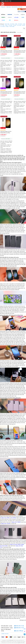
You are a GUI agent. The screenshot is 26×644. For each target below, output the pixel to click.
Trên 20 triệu (12, 27)
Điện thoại (9, 7)
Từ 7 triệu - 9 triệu (4, 25)
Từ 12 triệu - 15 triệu (21, 25)
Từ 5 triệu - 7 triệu (22, 24)
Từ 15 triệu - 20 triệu (4, 27)
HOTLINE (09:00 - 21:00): (7, 626)
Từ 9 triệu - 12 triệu (12, 25)
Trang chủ (3, 7)
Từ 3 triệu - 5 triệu (14, 24)
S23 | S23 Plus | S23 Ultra (17, 7)
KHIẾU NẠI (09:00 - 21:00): (7, 628)
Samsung (2, 155)
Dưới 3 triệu (7, 24)
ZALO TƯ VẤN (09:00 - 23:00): (6, 630)
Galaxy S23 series (12, 155)
